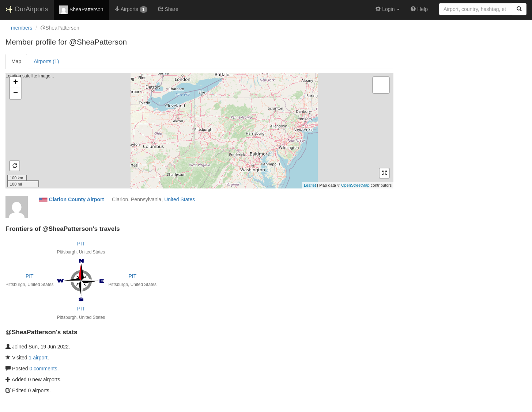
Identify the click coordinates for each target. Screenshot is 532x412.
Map (16, 61)
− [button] (16, 94)
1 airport (38, 358)
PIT (81, 244)
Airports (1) (46, 61)
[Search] (519, 9)
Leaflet (310, 185)
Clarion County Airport (76, 199)
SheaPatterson (81, 10)
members (22, 28)
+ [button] (16, 83)
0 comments (43, 369)
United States (180, 199)
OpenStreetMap (355, 185)
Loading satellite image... (199, 130)
